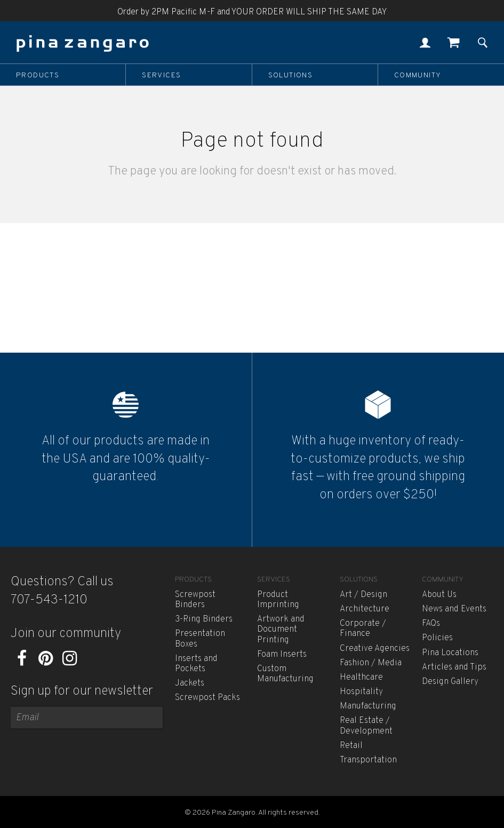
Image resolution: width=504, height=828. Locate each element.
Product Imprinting (278, 600)
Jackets (190, 683)
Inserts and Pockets (196, 664)
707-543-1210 (49, 600)
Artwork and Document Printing (281, 630)
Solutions (291, 75)
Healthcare (361, 678)
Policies (437, 638)
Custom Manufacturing (285, 674)
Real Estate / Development (366, 726)
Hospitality (361, 692)
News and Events (454, 609)
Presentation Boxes (200, 639)
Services (161, 75)
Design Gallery (450, 682)
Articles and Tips (454, 667)
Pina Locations (450, 653)
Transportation (368, 760)
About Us (439, 595)
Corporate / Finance (363, 629)
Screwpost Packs (207, 698)
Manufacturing (368, 706)
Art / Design (363, 595)
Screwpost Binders (195, 600)
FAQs (431, 624)
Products (38, 75)
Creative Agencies (375, 649)
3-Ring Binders (204, 619)
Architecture (365, 609)
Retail (351, 746)
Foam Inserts (282, 655)
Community (418, 75)
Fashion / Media (371, 663)
